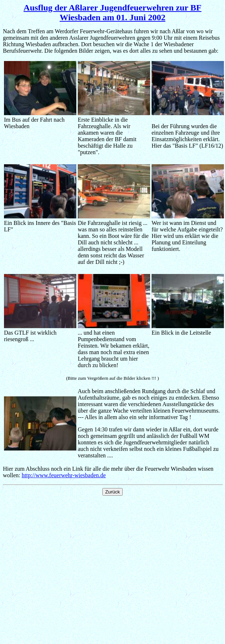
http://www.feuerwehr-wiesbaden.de (64, 475)
